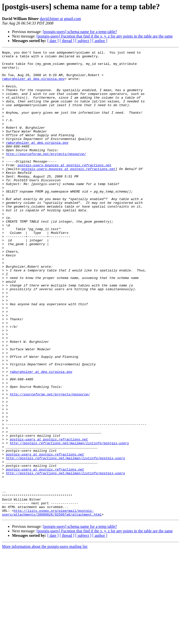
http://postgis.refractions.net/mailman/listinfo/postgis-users (69, 522)
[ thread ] (67, 41)
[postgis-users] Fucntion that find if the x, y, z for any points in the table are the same (105, 36)
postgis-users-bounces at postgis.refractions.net (64, 188)
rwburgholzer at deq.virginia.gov (33, 85)
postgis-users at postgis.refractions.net (49, 517)
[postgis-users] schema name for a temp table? (80, 32)
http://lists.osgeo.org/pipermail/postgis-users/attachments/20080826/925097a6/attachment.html (52, 605)
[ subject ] (83, 41)
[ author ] (100, 41)
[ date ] (53, 41)
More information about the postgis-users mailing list (45, 640)
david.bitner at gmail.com (60, 19)
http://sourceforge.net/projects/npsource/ (46, 175)
